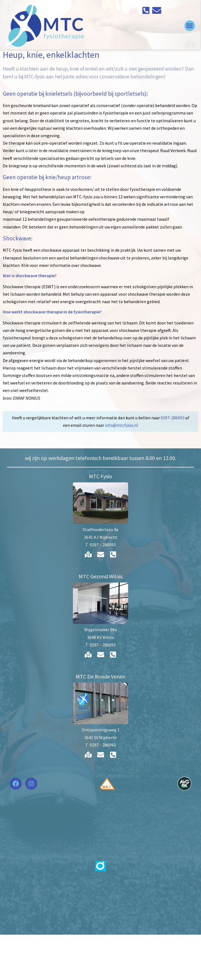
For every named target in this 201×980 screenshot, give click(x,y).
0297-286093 (173, 463)
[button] (190, 26)
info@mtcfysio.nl (121, 471)
